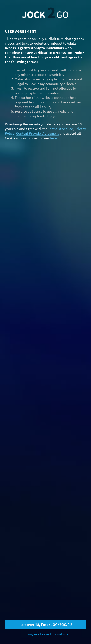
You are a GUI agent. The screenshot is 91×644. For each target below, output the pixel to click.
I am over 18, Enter (46, 624)
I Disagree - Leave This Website (45, 634)
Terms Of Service (60, 128)
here (53, 138)
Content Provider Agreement (37, 133)
